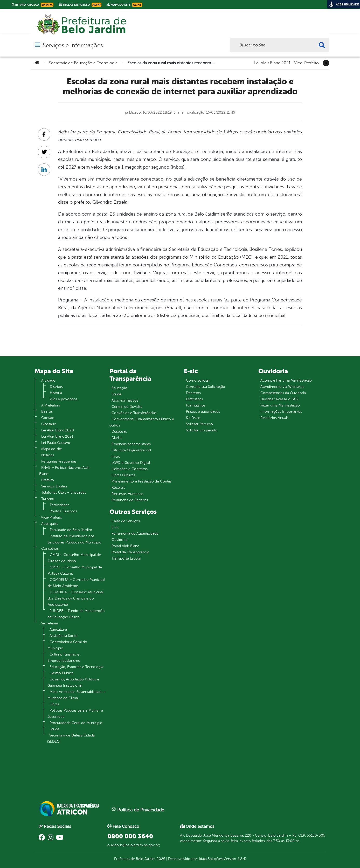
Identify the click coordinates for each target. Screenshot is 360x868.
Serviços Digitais (54, 486)
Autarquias (50, 524)
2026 (160, 859)
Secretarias (50, 623)
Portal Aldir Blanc (125, 546)
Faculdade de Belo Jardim (71, 530)
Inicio (116, 456)
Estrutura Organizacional (131, 450)
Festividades (60, 505)
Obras (54, 704)
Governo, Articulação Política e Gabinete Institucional (73, 682)
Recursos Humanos (127, 494)
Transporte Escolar (127, 558)
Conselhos (50, 549)
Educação (119, 388)
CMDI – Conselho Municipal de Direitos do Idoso (74, 558)
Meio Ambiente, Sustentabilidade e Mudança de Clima (77, 695)
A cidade (48, 380)
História (56, 393)
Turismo (48, 499)
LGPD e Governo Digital (131, 463)
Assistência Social (63, 636)
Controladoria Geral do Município (67, 645)
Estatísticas (194, 399)
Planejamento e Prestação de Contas (141, 481)
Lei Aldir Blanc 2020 (58, 430)
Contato (48, 418)
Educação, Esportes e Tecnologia (76, 667)
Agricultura (58, 629)
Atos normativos (125, 400)
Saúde (54, 729)
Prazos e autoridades (203, 412)
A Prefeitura (51, 405)
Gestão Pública (61, 673)
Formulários (196, 405)
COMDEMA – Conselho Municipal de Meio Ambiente (76, 583)
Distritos (56, 387)
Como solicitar (198, 380)
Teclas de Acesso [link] (80, 5)
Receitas (118, 488)
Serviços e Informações (73, 45)
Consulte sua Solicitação (206, 387)
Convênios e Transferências (134, 413)
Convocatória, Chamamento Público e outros (142, 422)
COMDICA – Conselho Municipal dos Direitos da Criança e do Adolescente (76, 598)
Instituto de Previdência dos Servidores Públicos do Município (74, 539)
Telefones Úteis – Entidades (64, 492)
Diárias (117, 438)
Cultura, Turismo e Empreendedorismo (64, 657)
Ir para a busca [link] (33, 5)
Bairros (47, 412)
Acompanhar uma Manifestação (286, 380)
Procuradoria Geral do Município (76, 723)
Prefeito (48, 480)
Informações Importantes (281, 412)
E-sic (115, 527)
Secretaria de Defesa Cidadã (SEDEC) (71, 738)
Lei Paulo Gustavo (56, 443)
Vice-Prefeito (306, 63)
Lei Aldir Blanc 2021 (272, 63)
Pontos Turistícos (63, 511)
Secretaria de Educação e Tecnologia (83, 63)
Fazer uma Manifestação (280, 405)
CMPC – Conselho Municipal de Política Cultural (75, 570)
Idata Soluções (211, 859)
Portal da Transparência (130, 552)
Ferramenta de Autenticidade (135, 533)
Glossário (49, 424)
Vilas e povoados (63, 399)
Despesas (119, 432)
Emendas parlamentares (131, 444)
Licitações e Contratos (130, 469)
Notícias (48, 455)
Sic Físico (193, 418)
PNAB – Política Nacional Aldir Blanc (64, 471)
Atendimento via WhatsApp (282, 387)
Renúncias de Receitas (130, 500)
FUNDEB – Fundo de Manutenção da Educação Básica (76, 614)
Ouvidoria (119, 540)
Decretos (193, 393)
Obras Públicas (123, 475)
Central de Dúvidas (127, 407)
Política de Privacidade (138, 810)
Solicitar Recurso (199, 424)
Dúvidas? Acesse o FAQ (279, 399)
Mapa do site (52, 449)
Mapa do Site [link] (124, 5)
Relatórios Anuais (274, 418)
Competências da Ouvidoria (283, 393)
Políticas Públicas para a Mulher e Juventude (75, 714)
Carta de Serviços (126, 521)
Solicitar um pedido (202, 430)
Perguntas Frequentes (59, 461)
